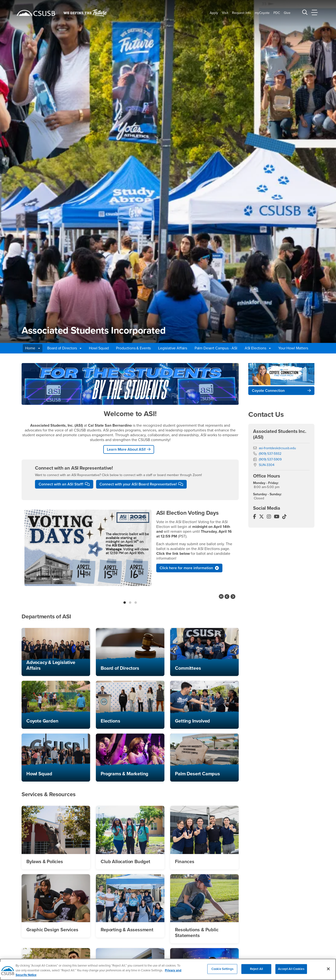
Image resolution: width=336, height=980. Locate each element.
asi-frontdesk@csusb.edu (277, 448)
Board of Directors (64, 348)
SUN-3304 (267, 465)
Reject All (256, 971)
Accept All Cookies (291, 971)
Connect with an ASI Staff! (61, 484)
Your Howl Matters (293, 348)
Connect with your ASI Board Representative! (138, 484)
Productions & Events (133, 348)
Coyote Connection (268, 391)
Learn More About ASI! (126, 449)
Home (32, 348)
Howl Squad (99, 348)
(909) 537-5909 (270, 459)
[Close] (328, 971)
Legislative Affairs (173, 348)
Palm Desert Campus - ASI (216, 348)
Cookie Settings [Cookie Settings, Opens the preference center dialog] (222, 971)
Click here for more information (189, 568)
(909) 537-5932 (270, 454)
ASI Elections (258, 348)
